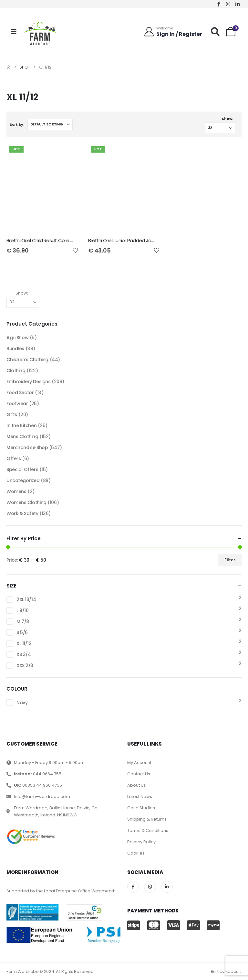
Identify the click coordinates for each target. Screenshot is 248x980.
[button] (215, 32)
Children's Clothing (27, 360)
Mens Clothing (22, 436)
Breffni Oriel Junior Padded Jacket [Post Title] (125, 240)
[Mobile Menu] (14, 32)
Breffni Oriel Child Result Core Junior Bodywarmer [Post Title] (59, 240)
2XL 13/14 (26, 599)
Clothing (16, 371)
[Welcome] (173, 32)
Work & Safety (22, 513)
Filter (230, 560)
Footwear (17, 404)
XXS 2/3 (25, 665)
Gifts (12, 415)
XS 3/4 (24, 654)
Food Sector (20, 393)
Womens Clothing (26, 502)
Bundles (15, 349)
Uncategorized (23, 480)
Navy (22, 703)
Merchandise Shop (27, 447)
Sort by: (17, 124)
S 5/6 (22, 632)
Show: (227, 119)
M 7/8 (23, 621)
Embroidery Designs (28, 382)
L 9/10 (22, 610)
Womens (16, 491)
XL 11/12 (24, 643)
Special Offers (22, 469)
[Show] (220, 128)
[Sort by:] (50, 124)
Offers (14, 458)
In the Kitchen (21, 425)
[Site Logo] (40, 33)
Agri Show (17, 338)
